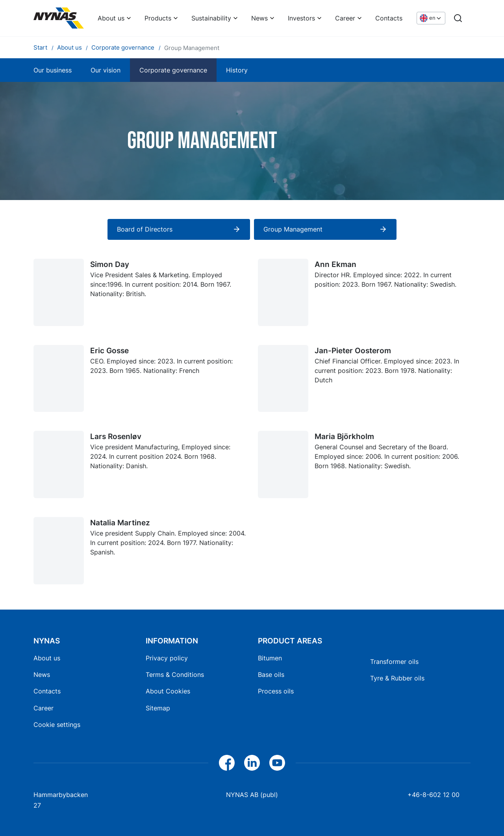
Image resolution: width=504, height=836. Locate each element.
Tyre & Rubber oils (397, 678)
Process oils (276, 691)
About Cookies (168, 691)
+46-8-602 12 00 (434, 795)
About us (111, 18)
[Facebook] (227, 763)
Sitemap (158, 708)
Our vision (106, 70)
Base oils (271, 675)
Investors (301, 18)
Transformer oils (394, 662)
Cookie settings (57, 725)
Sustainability (211, 18)
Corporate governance (173, 70)
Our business (53, 70)
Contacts (389, 18)
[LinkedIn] (252, 763)
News (259, 18)
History (237, 70)
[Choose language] (431, 18)
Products (158, 18)
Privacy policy (167, 658)
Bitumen (270, 658)
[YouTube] (277, 763)
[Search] (458, 18)
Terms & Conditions (175, 675)
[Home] (59, 18)
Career (345, 18)
